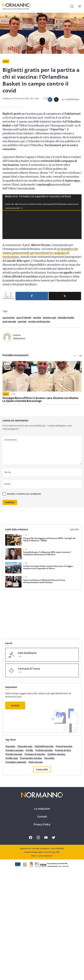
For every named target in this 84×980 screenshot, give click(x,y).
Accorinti (50, 858)
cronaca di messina (36, 854)
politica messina (57, 854)
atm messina (36, 862)
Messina (37, 347)
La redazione (42, 908)
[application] (42, 231)
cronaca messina (15, 850)
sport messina (9, 350)
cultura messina (45, 850)
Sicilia (30, 850)
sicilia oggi (12, 858)
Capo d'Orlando (24, 347)
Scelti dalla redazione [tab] (17, 558)
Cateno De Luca (64, 850)
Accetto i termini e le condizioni (24, 523)
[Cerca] (72, 6)
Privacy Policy (42, 924)
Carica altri (42, 869)
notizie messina (15, 854)
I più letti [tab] (74, 558)
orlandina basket (66, 347)
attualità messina (45, 846)
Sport (6, 61)
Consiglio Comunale (16, 862)
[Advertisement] (42, 716)
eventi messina (65, 846)
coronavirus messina (32, 858)
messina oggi (49, 347)
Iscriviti (15, 805)
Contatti (42, 916)
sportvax (22, 350)
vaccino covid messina (39, 350)
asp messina (9, 347)
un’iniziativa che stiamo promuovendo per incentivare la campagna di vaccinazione (40, 267)
